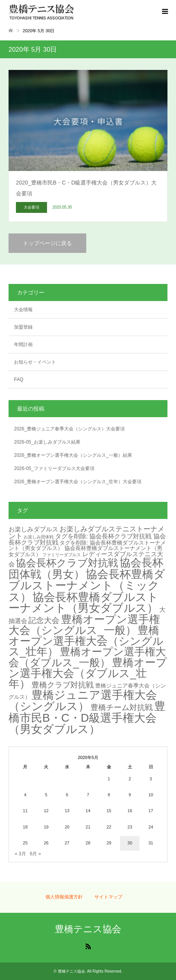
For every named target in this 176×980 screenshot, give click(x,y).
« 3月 (20, 854)
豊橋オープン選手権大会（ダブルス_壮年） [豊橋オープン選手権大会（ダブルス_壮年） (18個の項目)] (88, 673)
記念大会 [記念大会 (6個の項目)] (44, 620)
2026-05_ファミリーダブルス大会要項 (54, 468)
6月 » (36, 854)
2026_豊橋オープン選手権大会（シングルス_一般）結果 (73, 455)
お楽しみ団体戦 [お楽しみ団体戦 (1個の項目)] (39, 537)
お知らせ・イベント (35, 362)
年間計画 (23, 345)
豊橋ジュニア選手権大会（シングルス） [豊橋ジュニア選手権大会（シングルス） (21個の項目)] (83, 701)
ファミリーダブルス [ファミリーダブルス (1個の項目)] (62, 555)
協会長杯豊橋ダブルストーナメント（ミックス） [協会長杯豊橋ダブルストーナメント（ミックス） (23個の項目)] (87, 585)
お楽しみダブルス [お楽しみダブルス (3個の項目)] (33, 529)
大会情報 (23, 310)
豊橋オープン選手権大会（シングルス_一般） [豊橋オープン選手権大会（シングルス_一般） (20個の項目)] (84, 625)
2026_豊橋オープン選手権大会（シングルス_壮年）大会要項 (78, 482)
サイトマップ (108, 897)
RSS (88, 946)
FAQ (19, 379)
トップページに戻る (47, 243)
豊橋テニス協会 (88, 929)
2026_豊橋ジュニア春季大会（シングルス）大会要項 (69, 429)
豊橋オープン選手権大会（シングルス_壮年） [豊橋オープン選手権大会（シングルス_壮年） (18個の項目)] (86, 641)
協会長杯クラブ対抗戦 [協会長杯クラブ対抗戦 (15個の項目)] (67, 563)
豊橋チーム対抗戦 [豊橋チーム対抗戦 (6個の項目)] (122, 707)
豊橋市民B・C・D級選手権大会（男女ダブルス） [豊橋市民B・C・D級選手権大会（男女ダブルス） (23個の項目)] (87, 717)
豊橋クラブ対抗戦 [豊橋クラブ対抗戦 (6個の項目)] (63, 685)
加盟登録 (23, 327)
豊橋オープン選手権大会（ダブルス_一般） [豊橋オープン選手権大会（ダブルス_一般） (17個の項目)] (87, 657)
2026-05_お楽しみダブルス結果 (47, 442)
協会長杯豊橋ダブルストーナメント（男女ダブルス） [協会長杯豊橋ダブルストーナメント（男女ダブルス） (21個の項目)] (84, 603)
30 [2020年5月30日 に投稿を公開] (130, 843)
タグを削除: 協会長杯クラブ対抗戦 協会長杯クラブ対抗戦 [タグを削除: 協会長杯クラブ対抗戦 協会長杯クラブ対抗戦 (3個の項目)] (87, 540)
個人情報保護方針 (64, 897)
